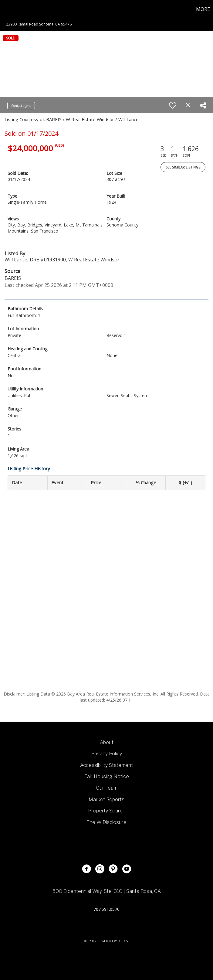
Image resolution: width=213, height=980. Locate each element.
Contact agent (21, 106)
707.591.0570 (106, 909)
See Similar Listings (183, 167)
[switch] (173, 105)
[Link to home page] (8, 9)
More (203, 9)
